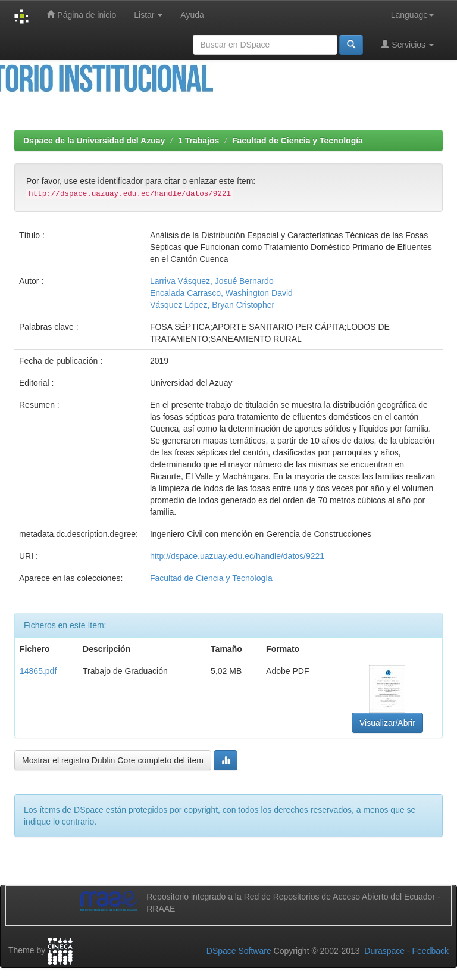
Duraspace (384, 951)
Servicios (407, 44)
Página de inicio (81, 15)
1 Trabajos (198, 141)
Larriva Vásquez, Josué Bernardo (212, 281)
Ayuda (192, 15)
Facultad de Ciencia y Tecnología (298, 141)
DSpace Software (239, 951)
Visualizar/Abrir (387, 723)
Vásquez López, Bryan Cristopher (212, 305)
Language (412, 15)
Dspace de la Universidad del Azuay (94, 141)
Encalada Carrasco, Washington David (221, 293)
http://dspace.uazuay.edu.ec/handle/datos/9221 (237, 556)
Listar (148, 15)
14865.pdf (38, 671)
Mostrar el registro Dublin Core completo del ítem (113, 760)
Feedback (431, 951)
